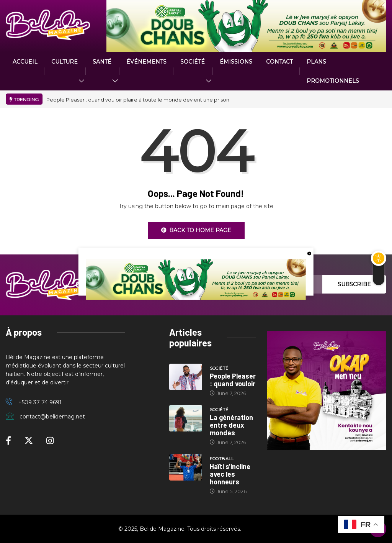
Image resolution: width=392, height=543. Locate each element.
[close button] (309, 253)
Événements (146, 62)
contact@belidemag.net (52, 417)
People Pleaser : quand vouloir (233, 380)
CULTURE (65, 62)
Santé (102, 62)
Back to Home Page (196, 230)
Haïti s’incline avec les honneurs (230, 474)
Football (222, 459)
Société (193, 62)
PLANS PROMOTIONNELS (333, 71)
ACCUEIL (25, 62)
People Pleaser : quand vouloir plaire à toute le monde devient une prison (138, 100)
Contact (279, 62)
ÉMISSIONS (236, 62)
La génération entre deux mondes (231, 425)
